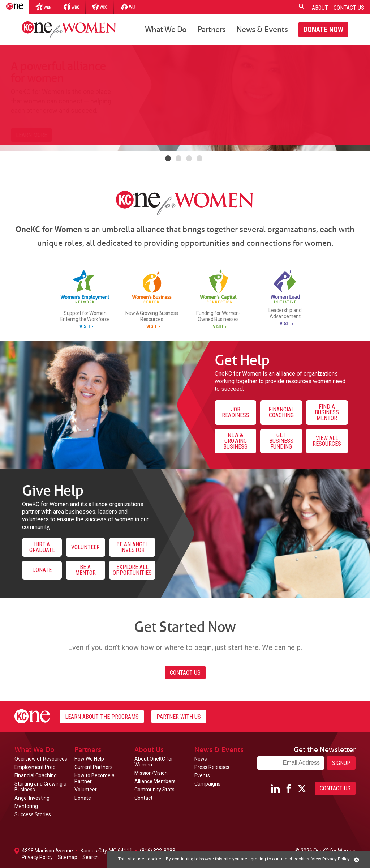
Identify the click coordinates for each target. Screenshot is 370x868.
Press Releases (212, 767)
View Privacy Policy (330, 859)
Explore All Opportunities (132, 570)
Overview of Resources (41, 759)
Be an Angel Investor (132, 547)
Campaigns (207, 784)
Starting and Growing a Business (40, 787)
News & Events (262, 29)
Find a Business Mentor (327, 412)
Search (91, 857)
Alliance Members (155, 781)
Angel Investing (32, 798)
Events (202, 775)
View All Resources (327, 441)
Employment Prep (35, 767)
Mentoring (26, 806)
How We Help (89, 759)
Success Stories (33, 814)
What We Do (166, 29)
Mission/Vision (151, 773)
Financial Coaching (281, 412)
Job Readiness (236, 412)
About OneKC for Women (154, 762)
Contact (143, 798)
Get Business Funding (281, 441)
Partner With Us (179, 716)
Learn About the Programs (102, 716)
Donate (42, 570)
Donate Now (323, 30)
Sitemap (68, 857)
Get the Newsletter (325, 749)
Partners (212, 29)
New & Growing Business (235, 441)
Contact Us (349, 8)
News (201, 759)
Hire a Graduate (42, 547)
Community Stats (154, 790)
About (320, 8)
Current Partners (94, 767)
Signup (341, 763)
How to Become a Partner (94, 778)
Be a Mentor (85, 570)
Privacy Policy (37, 857)
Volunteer (85, 547)
